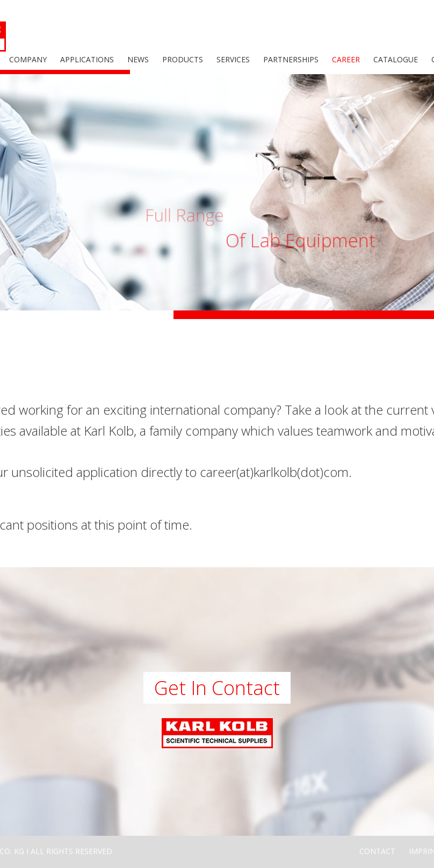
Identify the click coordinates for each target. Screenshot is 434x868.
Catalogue (396, 59)
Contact (377, 851)
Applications (87, 59)
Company (28, 59)
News (138, 59)
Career (346, 59)
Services (233, 59)
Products (183, 59)
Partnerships (291, 59)
